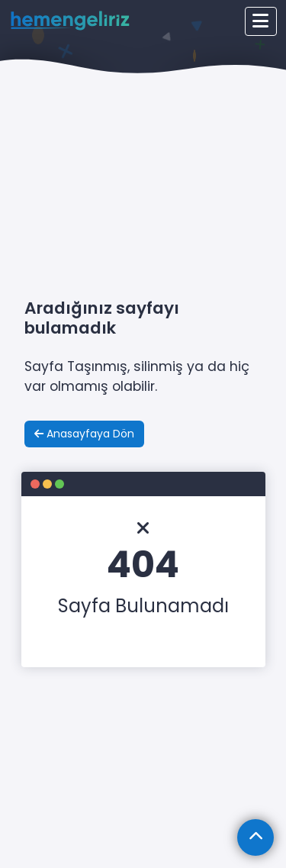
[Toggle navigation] (261, 21)
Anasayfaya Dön (84, 434)
